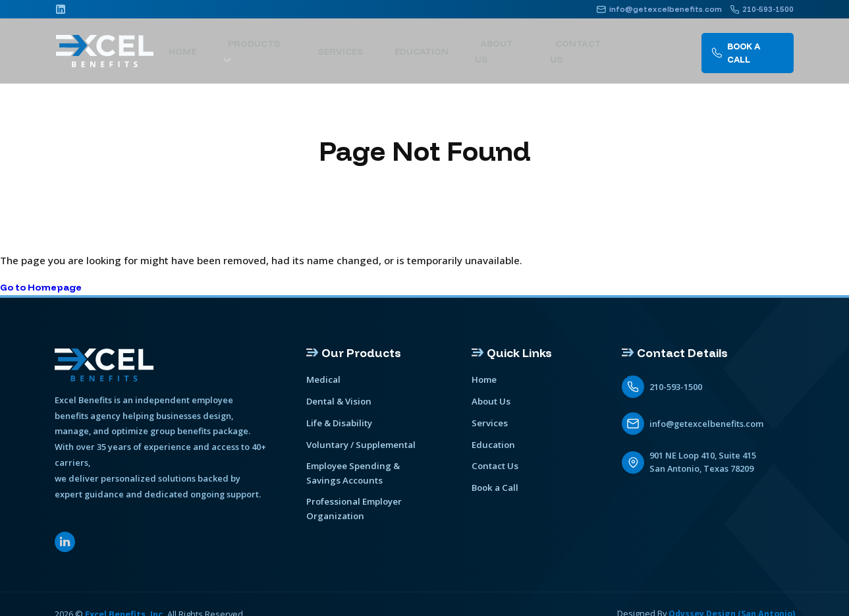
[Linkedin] (61, 9)
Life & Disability (339, 422)
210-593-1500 (676, 387)
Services (374, 45)
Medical (323, 380)
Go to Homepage (45, 287)
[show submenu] (327, 45)
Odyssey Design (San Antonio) (730, 596)
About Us (512, 45)
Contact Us (584, 45)
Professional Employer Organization (382, 499)
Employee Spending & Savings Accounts (352, 471)
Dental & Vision (338, 401)
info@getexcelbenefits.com (706, 424)
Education (443, 45)
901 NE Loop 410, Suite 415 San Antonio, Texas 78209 (704, 462)
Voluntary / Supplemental (360, 443)
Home (235, 45)
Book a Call (494, 486)
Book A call (746, 45)
